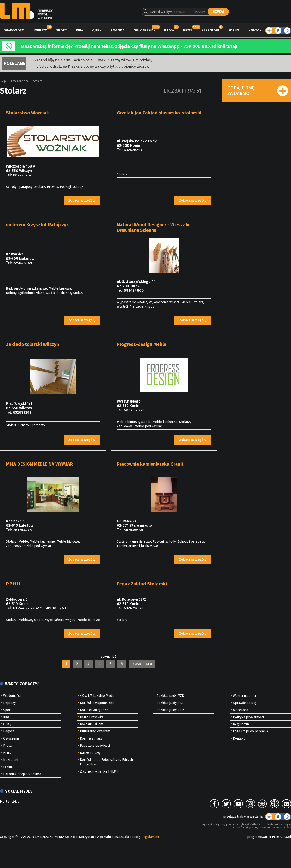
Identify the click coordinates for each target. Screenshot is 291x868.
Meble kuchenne (59, 293)
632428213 (133, 150)
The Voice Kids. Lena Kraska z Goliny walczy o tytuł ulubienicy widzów (91, 66)
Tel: (9, 175)
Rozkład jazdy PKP (170, 710)
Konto (254, 30)
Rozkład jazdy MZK (170, 696)
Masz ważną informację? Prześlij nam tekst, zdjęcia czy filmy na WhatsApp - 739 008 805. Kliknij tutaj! (129, 46)
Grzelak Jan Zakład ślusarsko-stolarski (159, 113)
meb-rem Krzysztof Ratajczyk (37, 225)
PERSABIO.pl (281, 837)
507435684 (133, 530)
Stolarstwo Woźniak (27, 113)
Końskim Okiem (91, 724)
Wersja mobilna (244, 696)
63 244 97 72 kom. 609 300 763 (39, 608)
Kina (79, 30)
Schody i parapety (19, 187)
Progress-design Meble (142, 344)
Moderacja (241, 710)
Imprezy (40, 30)
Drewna (52, 187)
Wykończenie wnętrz (164, 302)
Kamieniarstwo (140, 542)
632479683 (133, 608)
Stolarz (38, 81)
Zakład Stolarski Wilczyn (32, 344)
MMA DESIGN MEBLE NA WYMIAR (39, 464)
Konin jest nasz (91, 738)
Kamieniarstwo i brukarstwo (137, 546)
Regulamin (241, 724)
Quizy (97, 30)
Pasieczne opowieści (95, 746)
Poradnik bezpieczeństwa (22, 774)
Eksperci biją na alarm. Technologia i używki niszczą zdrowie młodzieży (92, 60)
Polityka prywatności (248, 717)
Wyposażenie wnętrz (132, 302)
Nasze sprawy (90, 753)
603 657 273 (134, 410)
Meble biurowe (60, 289)
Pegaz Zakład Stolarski (142, 584)
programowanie (259, 837)
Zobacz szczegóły (82, 200)
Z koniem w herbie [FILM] (99, 772)
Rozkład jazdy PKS (170, 703)
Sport (61, 30)
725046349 (23, 263)
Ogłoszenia (143, 30)
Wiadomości (14, 30)
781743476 (22, 530)
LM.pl (3, 81)
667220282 (22, 175)
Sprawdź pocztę (245, 703)
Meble (186, 302)
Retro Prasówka (92, 717)
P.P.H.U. (14, 584)
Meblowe (25, 620)
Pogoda (117, 30)
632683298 (22, 412)
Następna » (142, 664)
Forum (234, 30)
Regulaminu (150, 837)
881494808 (134, 290)
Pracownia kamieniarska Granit (150, 464)
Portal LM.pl (10, 801)
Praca (169, 30)
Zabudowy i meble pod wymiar (139, 426)
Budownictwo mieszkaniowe (26, 289)
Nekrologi (210, 30)
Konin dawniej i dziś (94, 710)
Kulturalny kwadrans (95, 731)
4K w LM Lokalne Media (97, 696)
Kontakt (239, 738)
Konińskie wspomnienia (97, 703)
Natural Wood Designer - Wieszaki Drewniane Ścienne (153, 227)
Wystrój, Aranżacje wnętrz (136, 307)
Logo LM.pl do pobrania (250, 731)
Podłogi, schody (71, 187)
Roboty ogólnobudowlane (25, 293)
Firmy (188, 30)
